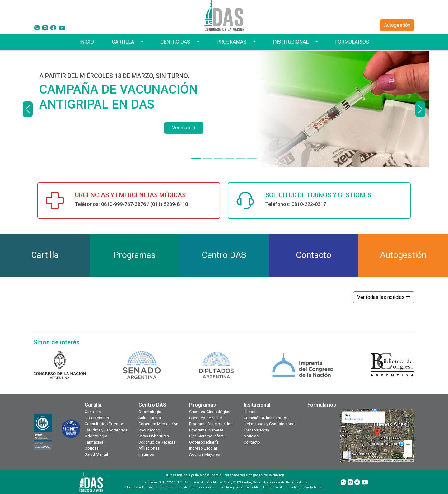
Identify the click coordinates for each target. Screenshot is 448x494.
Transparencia (256, 430)
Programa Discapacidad (211, 424)
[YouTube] (62, 27)
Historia (251, 412)
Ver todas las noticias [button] (384, 297)
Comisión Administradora (267, 418)
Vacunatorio (149, 430)
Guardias (93, 412)
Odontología (96, 436)
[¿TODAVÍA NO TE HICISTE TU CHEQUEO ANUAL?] (230, 159)
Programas (203, 405)
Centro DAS (152, 405)
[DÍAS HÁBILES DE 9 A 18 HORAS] (218, 159)
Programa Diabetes (206, 430)
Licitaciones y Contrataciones (270, 424)
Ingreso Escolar (203, 448)
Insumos (146, 454)
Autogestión (397, 25)
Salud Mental (96, 454)
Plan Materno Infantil (207, 436)
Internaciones (97, 418)
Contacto (252, 442)
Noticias (251, 436)
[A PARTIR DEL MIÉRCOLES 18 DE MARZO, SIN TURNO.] (196, 159)
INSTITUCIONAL (291, 42)
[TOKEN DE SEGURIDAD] (252, 159)
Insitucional (257, 405)
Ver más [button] (184, 128)
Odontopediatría (204, 442)
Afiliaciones (149, 448)
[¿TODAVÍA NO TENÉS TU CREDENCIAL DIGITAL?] (207, 159)
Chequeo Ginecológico (210, 412)
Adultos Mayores (205, 454)
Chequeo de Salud (206, 418)
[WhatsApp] (37, 27)
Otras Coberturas (154, 436)
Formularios (322, 405)
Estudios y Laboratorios (106, 430)
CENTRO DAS (175, 42)
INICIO (87, 42)
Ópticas (92, 448)
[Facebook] (53, 27)
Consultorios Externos (104, 424)
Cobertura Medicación (158, 424)
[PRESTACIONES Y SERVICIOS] (241, 159)
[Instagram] (45, 27)
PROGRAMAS (231, 42)
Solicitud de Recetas (157, 442)
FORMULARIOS (352, 42)
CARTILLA (123, 42)
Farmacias (94, 442)
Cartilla (93, 405)
